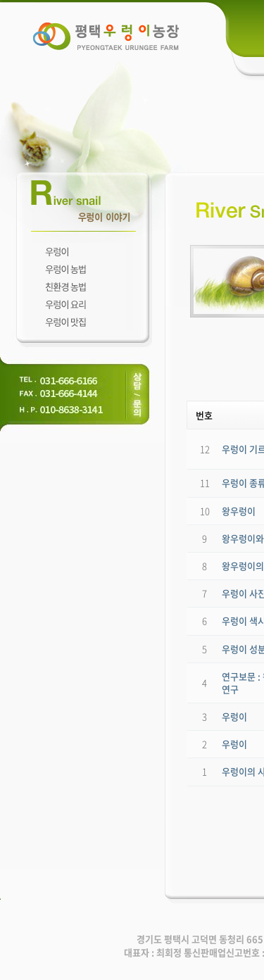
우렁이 (234, 716)
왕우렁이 (239, 511)
